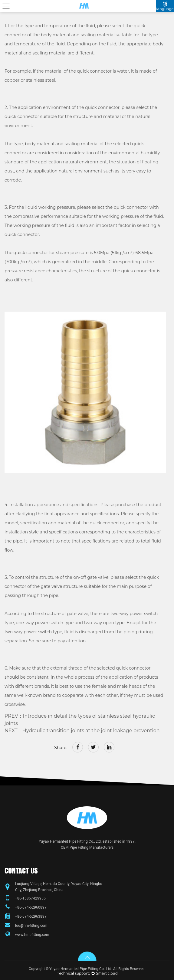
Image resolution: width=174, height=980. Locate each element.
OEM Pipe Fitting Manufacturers (87, 847)
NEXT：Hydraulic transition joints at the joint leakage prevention (82, 731)
